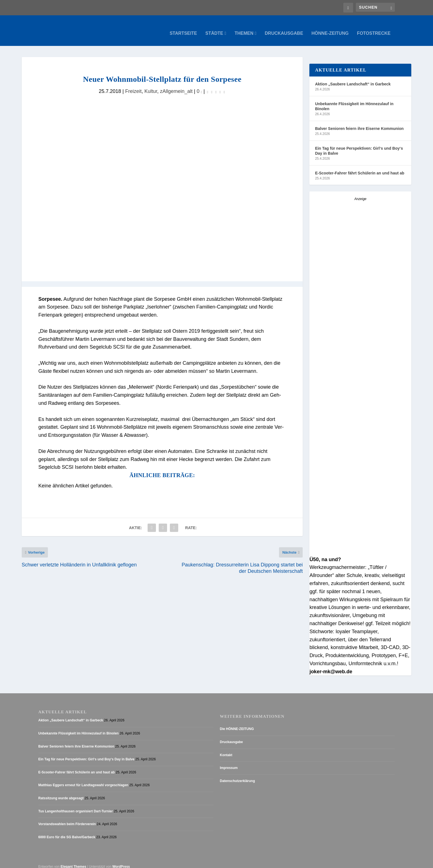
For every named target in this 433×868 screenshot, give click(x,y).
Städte (214, 28)
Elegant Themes (74, 861)
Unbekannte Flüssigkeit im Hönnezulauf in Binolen (354, 101)
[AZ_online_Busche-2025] (360, 546)
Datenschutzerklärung (238, 775)
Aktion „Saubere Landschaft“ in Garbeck (353, 78)
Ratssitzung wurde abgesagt (61, 793)
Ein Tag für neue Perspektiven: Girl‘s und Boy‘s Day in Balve (359, 145)
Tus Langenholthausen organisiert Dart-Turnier (76, 806)
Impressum (229, 762)
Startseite (183, 28)
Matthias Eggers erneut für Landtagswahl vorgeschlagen (83, 780)
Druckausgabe (284, 28)
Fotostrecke (374, 28)
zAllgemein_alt (176, 86)
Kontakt (226, 749)
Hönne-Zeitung (330, 28)
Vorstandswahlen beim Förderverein (67, 818)
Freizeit (133, 86)
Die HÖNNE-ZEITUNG (237, 723)
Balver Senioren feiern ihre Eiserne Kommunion (359, 123)
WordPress (121, 861)
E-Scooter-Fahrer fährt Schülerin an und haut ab (359, 167)
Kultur (151, 86)
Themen (244, 28)
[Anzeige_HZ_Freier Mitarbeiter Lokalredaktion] (360, 440)
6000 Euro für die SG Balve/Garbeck (67, 832)
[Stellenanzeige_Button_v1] (358, 293)
